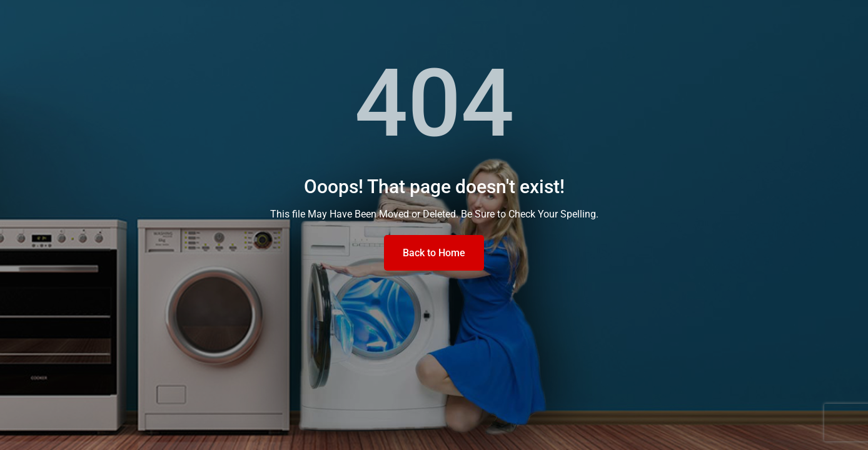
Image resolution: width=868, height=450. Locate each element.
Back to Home (434, 253)
